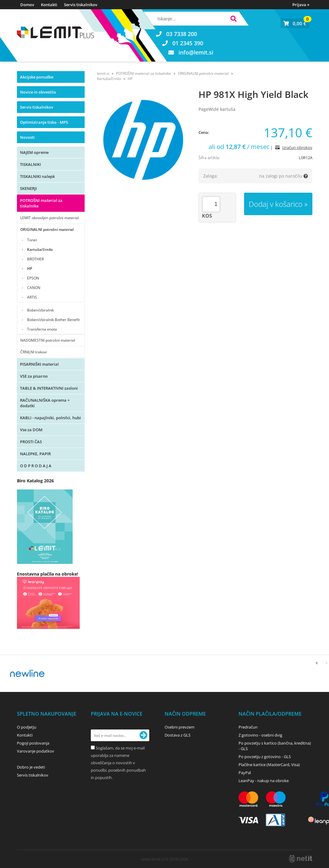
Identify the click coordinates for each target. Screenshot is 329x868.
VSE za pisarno (34, 376)
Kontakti (49, 5)
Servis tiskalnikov (81, 5)
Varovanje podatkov (36, 751)
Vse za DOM (31, 430)
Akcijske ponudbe (37, 77)
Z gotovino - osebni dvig (260, 735)
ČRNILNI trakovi (34, 352)
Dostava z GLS (178, 735)
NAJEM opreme (34, 152)
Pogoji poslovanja (33, 743)
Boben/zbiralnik (40, 310)
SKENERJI (28, 188)
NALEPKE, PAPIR (35, 454)
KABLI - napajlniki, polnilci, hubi (50, 418)
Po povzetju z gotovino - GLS (265, 757)
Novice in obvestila (38, 92)
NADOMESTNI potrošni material (48, 340)
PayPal (245, 773)
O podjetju (27, 727)
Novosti (27, 137)
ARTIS (32, 297)
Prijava (301, 5)
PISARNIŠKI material (39, 364)
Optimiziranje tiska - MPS (44, 122)
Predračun (248, 727)
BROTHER (35, 259)
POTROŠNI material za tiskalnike (41, 203)
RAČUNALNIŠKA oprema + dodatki (45, 403)
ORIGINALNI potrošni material (47, 229)
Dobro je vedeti (31, 767)
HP (30, 269)
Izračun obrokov (297, 147)
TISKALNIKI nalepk (37, 176)
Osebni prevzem (180, 727)
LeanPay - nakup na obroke (264, 781)
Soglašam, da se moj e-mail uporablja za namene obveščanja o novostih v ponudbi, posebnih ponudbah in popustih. (118, 763)
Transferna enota (42, 329)
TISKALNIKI (30, 164)
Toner (32, 240)
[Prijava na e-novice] (143, 735)
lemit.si (103, 73)
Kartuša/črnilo (40, 249)
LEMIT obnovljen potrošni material (50, 218)
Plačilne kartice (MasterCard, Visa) (269, 765)
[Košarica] (295, 23)
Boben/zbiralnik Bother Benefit (53, 320)
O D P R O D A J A (36, 466)
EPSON (33, 278)
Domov (27, 5)
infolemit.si (196, 52)
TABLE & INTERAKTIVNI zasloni (49, 388)
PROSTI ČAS (31, 442)
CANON (34, 288)
